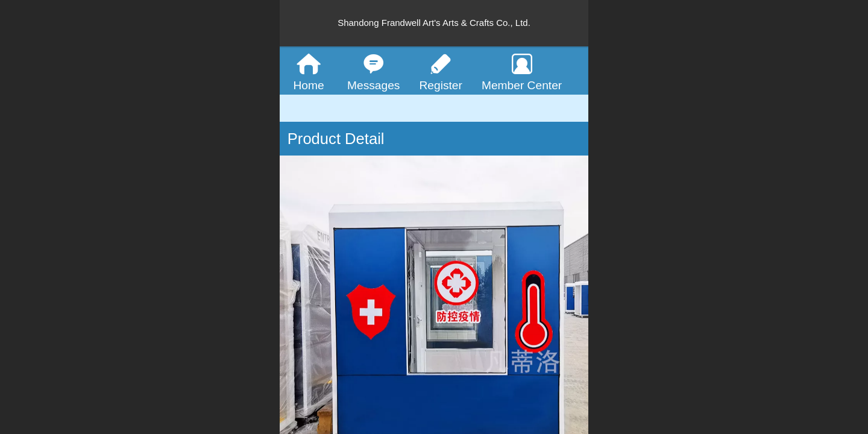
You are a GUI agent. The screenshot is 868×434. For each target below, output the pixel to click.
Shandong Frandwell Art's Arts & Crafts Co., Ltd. (434, 23)
